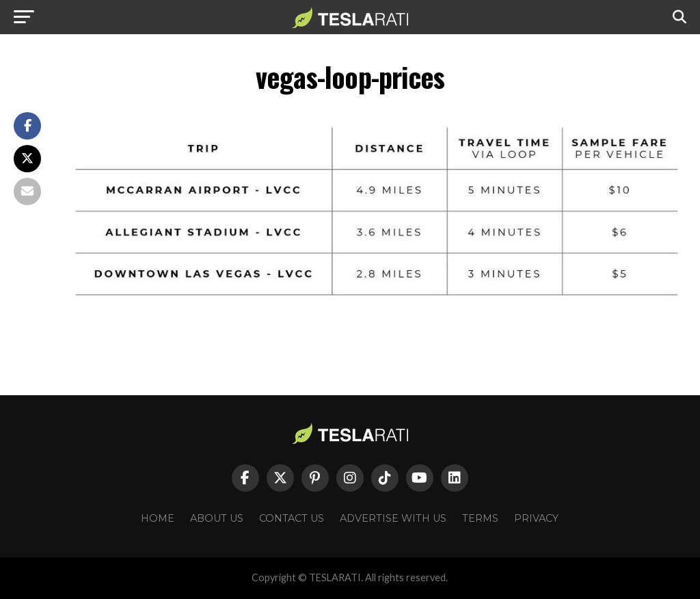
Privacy (536, 518)
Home (158, 518)
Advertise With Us (393, 518)
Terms (480, 518)
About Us (217, 518)
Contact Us (292, 518)
